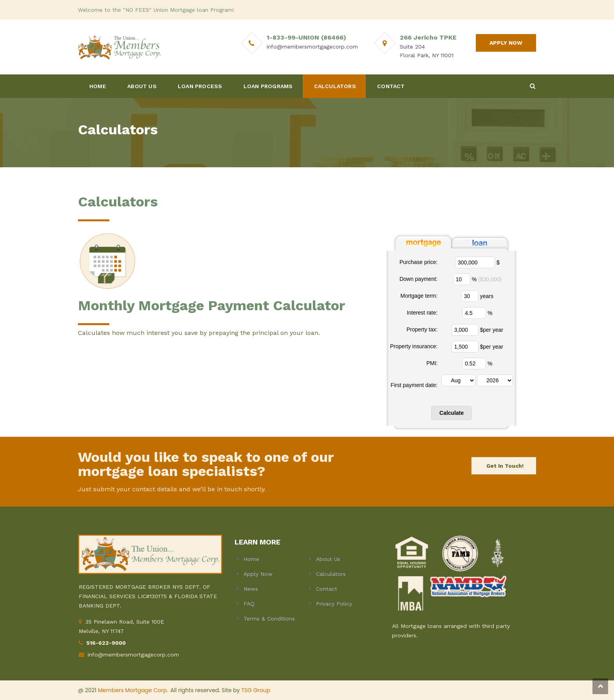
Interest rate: (422, 313)
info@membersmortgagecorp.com (133, 655)
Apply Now (258, 574)
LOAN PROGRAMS (268, 86)
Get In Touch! (505, 466)
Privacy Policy (334, 604)
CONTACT (391, 86)
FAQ (249, 604)
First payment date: (414, 385)
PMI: (432, 363)
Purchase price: (418, 262)
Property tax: (422, 329)
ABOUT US (142, 86)
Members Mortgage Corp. (133, 690)
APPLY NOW (506, 43)
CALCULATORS (335, 86)
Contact (327, 589)
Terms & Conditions (269, 619)
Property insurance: (414, 346)
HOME (98, 86)
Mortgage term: (419, 296)
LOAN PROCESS (200, 86)
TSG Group (256, 690)
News (251, 589)
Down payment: (418, 279)
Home (251, 559)
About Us (328, 559)
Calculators (331, 574)
